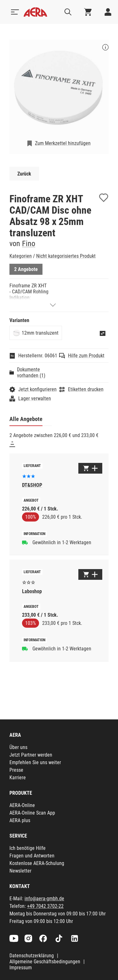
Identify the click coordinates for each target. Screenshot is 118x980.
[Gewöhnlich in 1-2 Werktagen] (25, 542)
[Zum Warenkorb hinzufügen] (90, 468)
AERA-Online (22, 805)
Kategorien (21, 256)
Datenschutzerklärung (32, 956)
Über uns (18, 747)
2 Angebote (26, 269)
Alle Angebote (26, 419)
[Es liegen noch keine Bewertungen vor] (29, 582)
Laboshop (32, 591)
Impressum (21, 968)
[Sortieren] (12, 444)
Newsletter (20, 871)
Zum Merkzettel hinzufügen (63, 143)
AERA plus (20, 820)
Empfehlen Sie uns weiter (35, 762)
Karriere (18, 778)
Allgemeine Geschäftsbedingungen (45, 962)
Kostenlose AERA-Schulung (37, 863)
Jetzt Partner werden (31, 755)
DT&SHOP (32, 485)
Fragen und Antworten (32, 856)
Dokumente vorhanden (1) (31, 372)
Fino (29, 244)
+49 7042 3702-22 (45, 906)
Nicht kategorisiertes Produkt (66, 256)
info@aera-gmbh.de (44, 899)
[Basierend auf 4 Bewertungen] (29, 476)
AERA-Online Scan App (32, 813)
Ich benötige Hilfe (28, 848)
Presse (16, 770)
